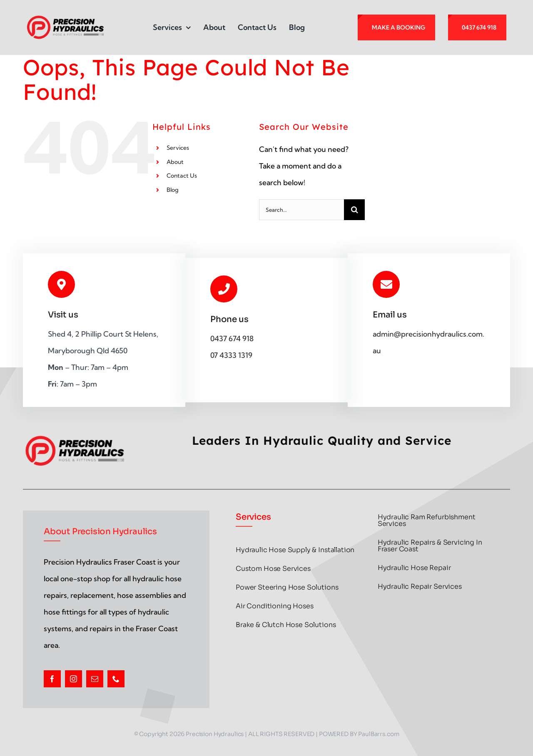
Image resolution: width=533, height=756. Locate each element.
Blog (173, 190)
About (175, 162)
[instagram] (73, 679)
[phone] (116, 679)
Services (178, 148)
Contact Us (182, 176)
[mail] (95, 679)
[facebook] (52, 679)
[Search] (354, 210)
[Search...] (301, 210)
